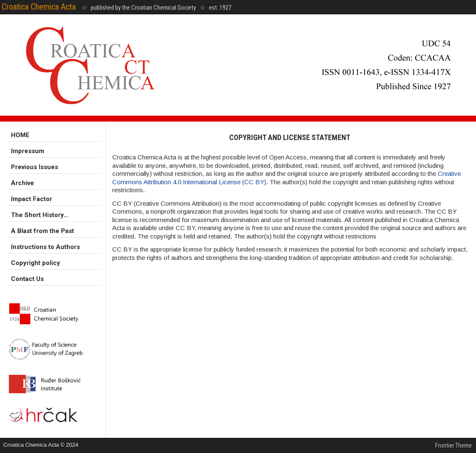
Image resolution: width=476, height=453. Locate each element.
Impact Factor (32, 199)
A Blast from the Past (42, 231)
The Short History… (40, 215)
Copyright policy (36, 263)
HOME (20, 135)
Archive (22, 183)
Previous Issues (34, 167)
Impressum (28, 151)
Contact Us (27, 279)
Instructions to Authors (45, 247)
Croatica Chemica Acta (39, 7)
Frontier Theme (454, 445)
